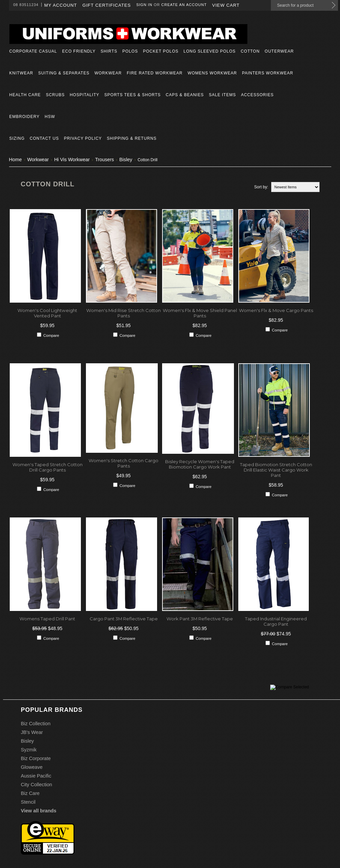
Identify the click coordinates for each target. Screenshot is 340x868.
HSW (50, 117)
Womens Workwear (212, 73)
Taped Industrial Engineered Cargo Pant (276, 621)
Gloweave (32, 767)
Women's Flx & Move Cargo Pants (276, 310)
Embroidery (25, 117)
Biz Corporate (36, 758)
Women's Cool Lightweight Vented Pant (47, 313)
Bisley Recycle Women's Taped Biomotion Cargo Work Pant (200, 464)
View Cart (226, 5)
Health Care (25, 95)
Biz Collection (36, 724)
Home (15, 160)
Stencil (28, 802)
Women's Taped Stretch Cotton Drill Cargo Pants (47, 467)
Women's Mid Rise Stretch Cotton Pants (124, 313)
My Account (61, 5)
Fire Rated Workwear (155, 73)
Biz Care (30, 793)
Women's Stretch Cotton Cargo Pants (124, 463)
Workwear (108, 73)
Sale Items (222, 95)
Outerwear (279, 51)
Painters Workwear (268, 73)
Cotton (250, 51)
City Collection (36, 785)
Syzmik (29, 750)
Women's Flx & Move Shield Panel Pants (200, 313)
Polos (130, 51)
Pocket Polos (161, 51)
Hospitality (85, 95)
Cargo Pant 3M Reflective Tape (124, 619)
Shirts (109, 51)
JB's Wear (32, 732)
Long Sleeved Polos (210, 51)
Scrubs (55, 95)
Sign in (144, 5)
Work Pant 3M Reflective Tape (200, 619)
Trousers (104, 160)
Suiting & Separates (64, 73)
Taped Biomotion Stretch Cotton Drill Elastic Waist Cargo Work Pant (276, 470)
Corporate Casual (33, 51)
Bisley (126, 160)
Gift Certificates (107, 5)
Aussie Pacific (36, 776)
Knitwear (21, 73)
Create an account (184, 5)
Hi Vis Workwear (72, 160)
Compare (51, 335)
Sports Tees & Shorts (133, 95)
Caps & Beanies (185, 95)
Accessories (257, 95)
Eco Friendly (79, 51)
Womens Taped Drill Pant (47, 619)
